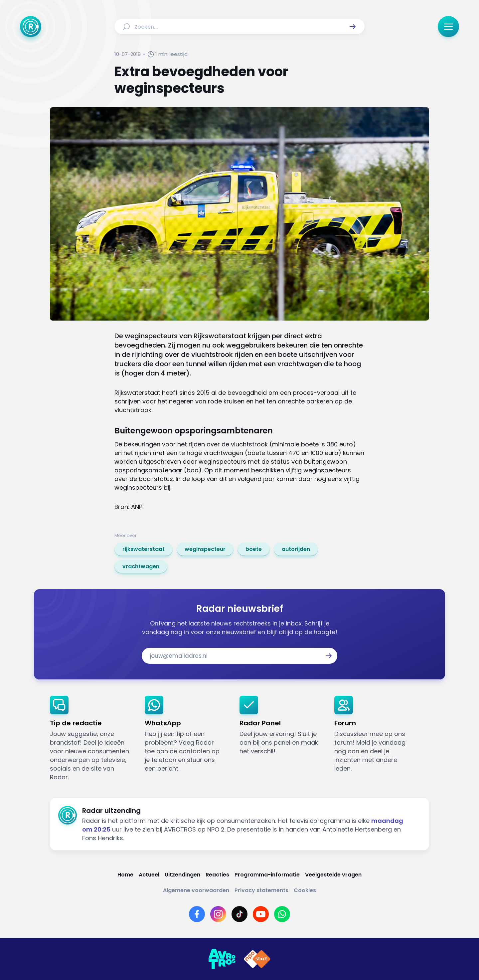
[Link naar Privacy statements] (261, 890)
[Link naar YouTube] (261, 914)
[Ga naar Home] (31, 27)
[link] (144, 549)
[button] (353, 27)
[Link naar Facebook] (197, 914)
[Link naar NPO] (257, 959)
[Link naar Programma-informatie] (267, 875)
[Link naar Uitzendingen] (182, 875)
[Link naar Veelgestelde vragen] (333, 875)
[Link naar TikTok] (239, 914)
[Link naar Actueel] (149, 875)
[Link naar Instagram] (218, 914)
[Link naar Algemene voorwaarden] (196, 890)
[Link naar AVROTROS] (222, 959)
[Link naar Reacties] (217, 875)
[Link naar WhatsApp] (282, 914)
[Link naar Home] (125, 875)
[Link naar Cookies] (305, 890)
